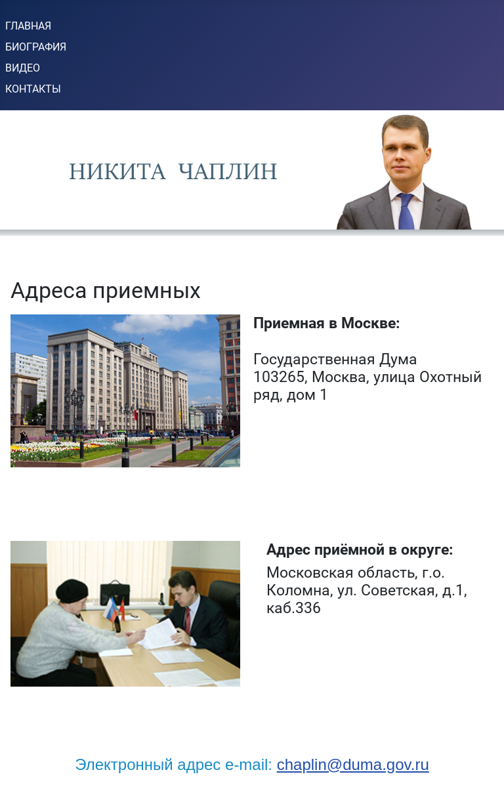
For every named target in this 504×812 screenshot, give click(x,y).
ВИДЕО (23, 68)
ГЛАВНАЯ (28, 26)
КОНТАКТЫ (33, 89)
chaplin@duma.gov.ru (353, 764)
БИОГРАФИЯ (36, 47)
